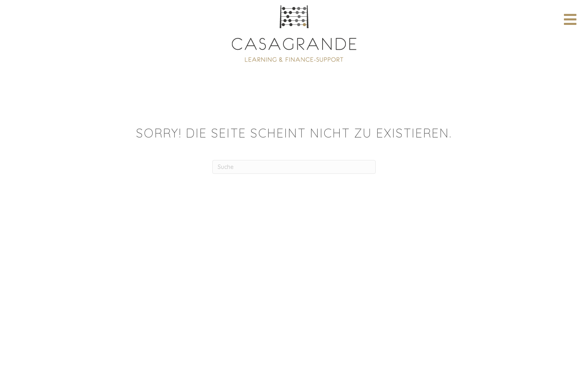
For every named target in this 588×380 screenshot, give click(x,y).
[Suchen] (294, 167)
